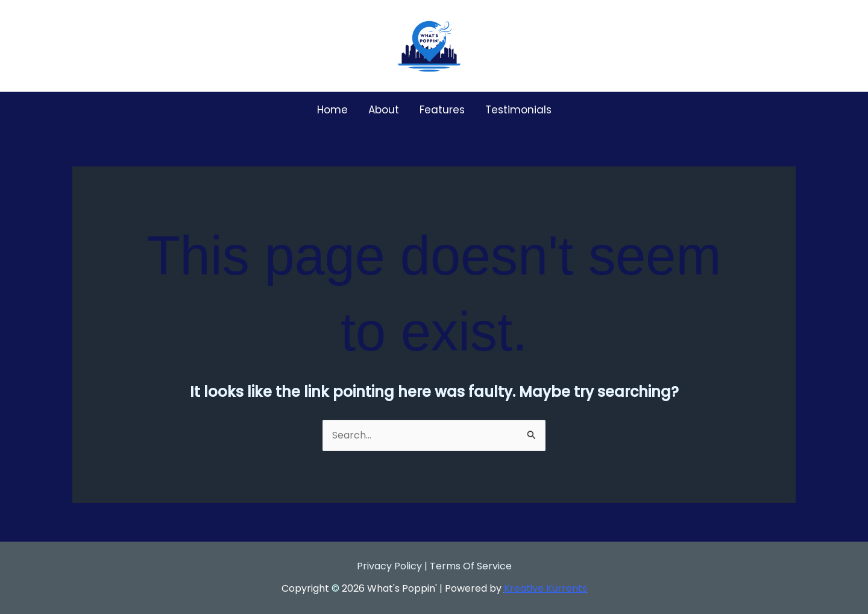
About (384, 110)
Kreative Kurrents (546, 588)
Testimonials (518, 110)
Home (332, 110)
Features (442, 110)
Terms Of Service (471, 566)
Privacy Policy (389, 566)
